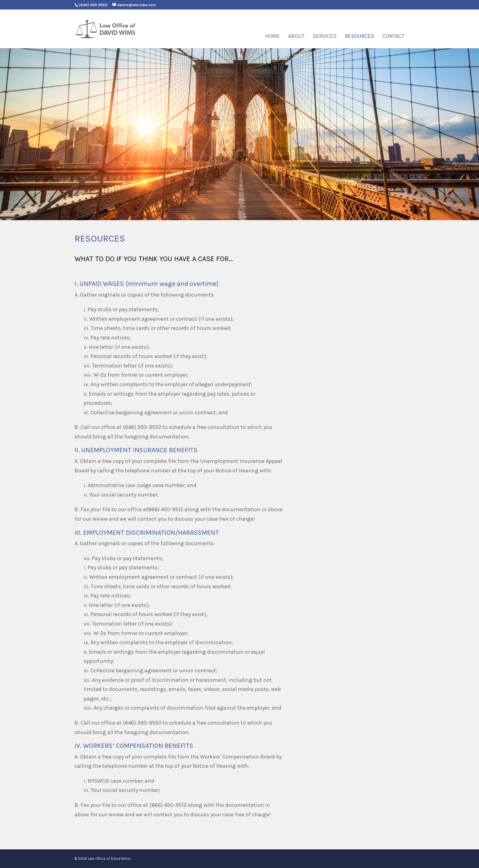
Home (272, 37)
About (296, 37)
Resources (360, 37)
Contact (393, 37)
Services (325, 37)
